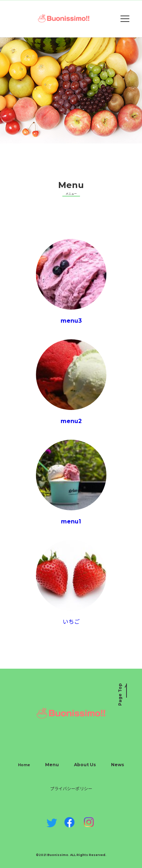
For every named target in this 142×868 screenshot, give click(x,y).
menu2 (71, 382)
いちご (71, 583)
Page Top (120, 694)
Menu (52, 765)
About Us (85, 765)
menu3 (71, 281)
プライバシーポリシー (71, 789)
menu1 (71, 482)
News (118, 765)
